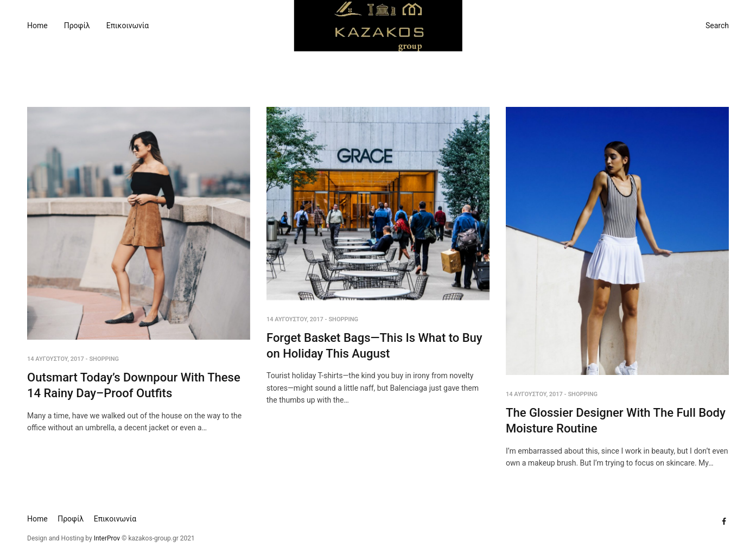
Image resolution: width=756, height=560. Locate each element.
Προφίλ (77, 26)
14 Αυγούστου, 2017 (56, 359)
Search (717, 26)
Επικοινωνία (128, 26)
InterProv (106, 538)
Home (37, 26)
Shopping (104, 359)
